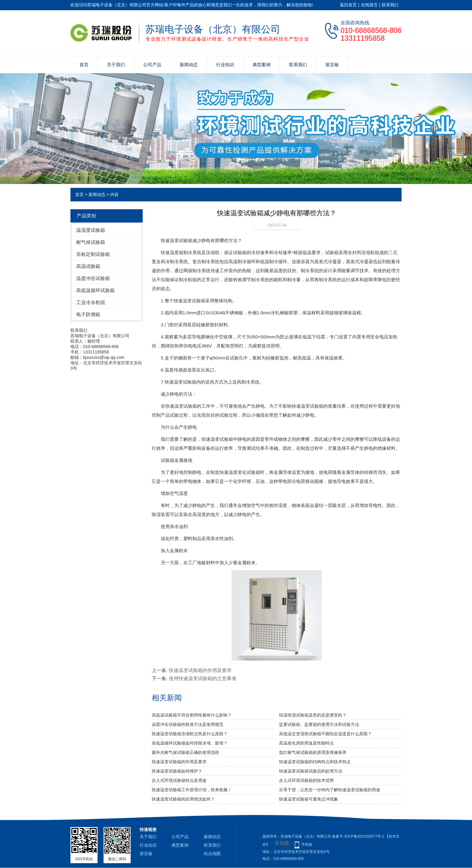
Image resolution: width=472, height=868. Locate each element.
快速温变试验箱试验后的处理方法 (311, 771)
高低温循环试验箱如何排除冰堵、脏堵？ (190, 743)
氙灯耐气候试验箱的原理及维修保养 (313, 752)
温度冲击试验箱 (93, 278)
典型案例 (262, 65)
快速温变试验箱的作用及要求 (200, 670)
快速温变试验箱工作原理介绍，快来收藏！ (192, 790)
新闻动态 (189, 65)
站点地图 (212, 854)
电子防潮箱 (88, 314)
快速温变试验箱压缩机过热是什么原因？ (190, 734)
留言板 (332, 65)
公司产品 (152, 65)
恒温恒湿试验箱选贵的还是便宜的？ (313, 715)
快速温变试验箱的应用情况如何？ (183, 799)
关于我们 (116, 65)
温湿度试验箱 (91, 230)
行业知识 (225, 65)
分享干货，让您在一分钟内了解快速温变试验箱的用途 (330, 790)
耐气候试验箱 (91, 242)
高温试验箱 (88, 266)
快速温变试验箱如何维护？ (177, 771)
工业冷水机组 (91, 302)
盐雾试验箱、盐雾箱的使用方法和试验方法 (319, 724)
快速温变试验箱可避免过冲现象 (309, 799)
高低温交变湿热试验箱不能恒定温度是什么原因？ (325, 734)
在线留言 (369, 5)
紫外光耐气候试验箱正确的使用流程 (185, 752)
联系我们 (390, 5)
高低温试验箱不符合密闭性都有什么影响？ (192, 715)
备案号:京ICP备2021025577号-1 (358, 836)
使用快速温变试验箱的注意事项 (203, 678)
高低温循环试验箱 (95, 290)
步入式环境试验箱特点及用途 (179, 780)
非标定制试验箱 (93, 254)
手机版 (307, 845)
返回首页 (348, 5)
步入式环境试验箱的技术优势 (306, 780)
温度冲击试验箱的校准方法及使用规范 (188, 724)
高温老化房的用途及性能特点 (306, 743)
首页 (84, 65)
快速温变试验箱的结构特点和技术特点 (315, 762)
